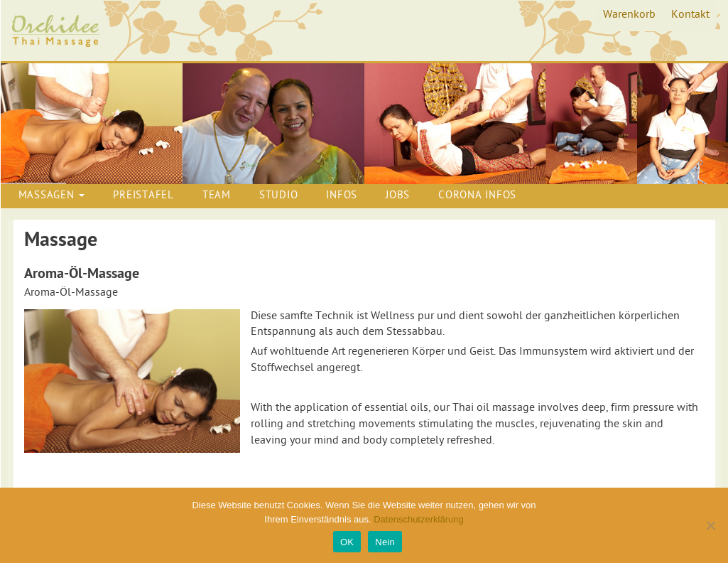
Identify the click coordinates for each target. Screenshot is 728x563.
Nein (385, 542)
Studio (279, 196)
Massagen (52, 196)
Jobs (398, 196)
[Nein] (710, 525)
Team (217, 196)
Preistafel (143, 196)
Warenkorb (629, 15)
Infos (342, 196)
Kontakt (690, 15)
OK (347, 542)
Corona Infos (477, 196)
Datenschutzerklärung (418, 519)
